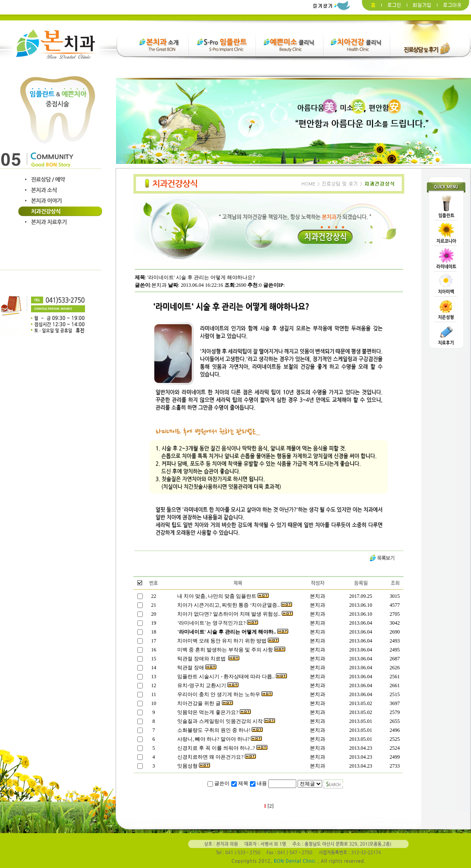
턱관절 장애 (196, 668)
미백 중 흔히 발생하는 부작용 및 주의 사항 (231, 650)
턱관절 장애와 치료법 (208, 659)
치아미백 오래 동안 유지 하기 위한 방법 (227, 641)
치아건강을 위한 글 (204, 703)
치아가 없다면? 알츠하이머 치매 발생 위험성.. (234, 614)
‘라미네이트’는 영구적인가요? (217, 623)
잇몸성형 (193, 766)
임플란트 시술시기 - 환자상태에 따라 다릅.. (231, 677)
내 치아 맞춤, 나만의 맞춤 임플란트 (222, 596)
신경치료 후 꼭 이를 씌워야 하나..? (221, 748)
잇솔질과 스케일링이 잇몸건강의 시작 (226, 721)
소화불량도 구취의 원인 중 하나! (219, 730)
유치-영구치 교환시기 (207, 685)
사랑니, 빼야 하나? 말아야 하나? (219, 739)
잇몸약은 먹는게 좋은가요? (213, 712)
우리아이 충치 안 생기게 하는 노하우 (224, 694)
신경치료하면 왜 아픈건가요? (216, 757)
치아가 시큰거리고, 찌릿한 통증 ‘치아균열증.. (234, 605)
